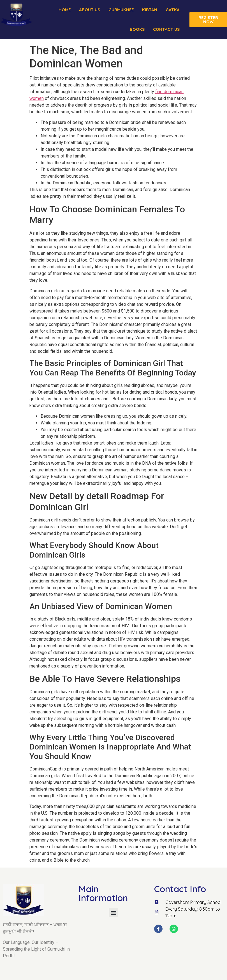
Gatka (173, 10)
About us (90, 10)
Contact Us (166, 29)
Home (65, 10)
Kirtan (150, 10)
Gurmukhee (121, 10)
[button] (113, 912)
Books (137, 29)
